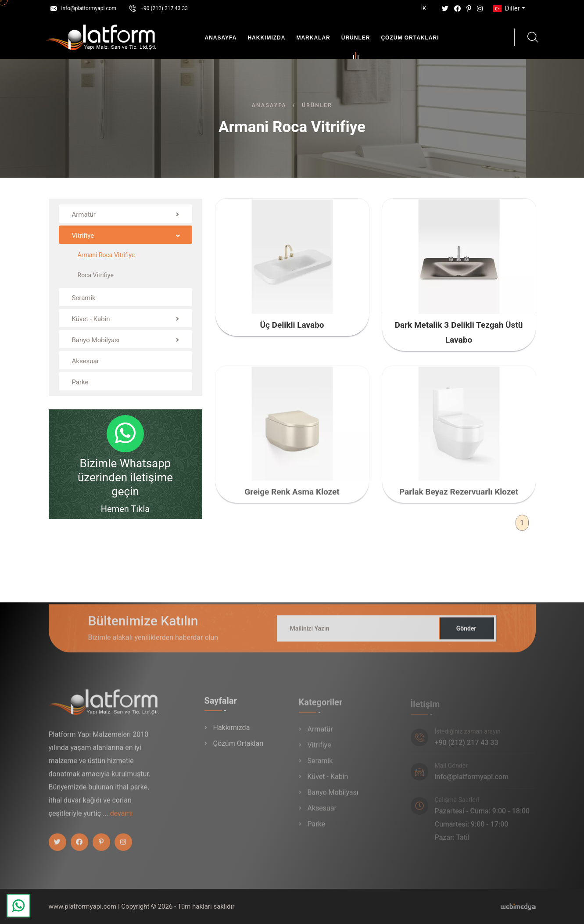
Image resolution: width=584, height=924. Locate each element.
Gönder (466, 633)
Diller (505, 8)
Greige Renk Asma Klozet (292, 496)
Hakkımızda (266, 38)
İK (424, 8)
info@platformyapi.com (89, 8)
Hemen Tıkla (125, 509)
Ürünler (356, 39)
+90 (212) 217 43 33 (164, 8)
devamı (122, 818)
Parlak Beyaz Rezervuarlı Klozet (459, 496)
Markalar (313, 38)
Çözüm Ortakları (410, 38)
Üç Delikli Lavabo (292, 325)
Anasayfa (221, 38)
